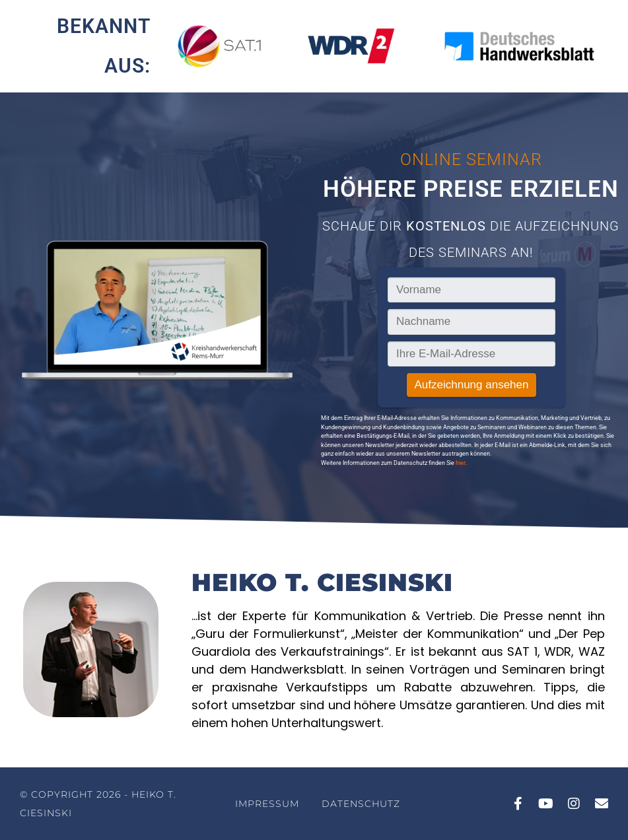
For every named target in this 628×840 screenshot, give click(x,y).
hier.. (462, 463)
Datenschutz (361, 804)
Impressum (267, 804)
